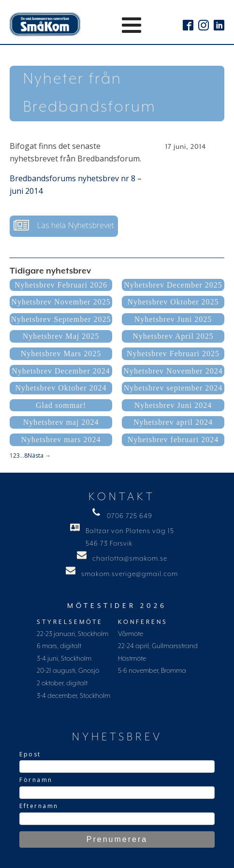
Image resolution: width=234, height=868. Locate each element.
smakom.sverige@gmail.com (130, 574)
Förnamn (36, 780)
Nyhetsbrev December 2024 (61, 371)
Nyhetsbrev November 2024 (173, 371)
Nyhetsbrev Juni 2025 (173, 319)
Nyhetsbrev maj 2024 (61, 422)
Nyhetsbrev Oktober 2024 (61, 388)
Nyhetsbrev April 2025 (173, 336)
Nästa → (39, 456)
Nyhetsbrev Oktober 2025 (173, 302)
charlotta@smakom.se (130, 559)
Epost (30, 754)
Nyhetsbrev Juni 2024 (173, 405)
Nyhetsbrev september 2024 (173, 388)
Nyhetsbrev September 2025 (61, 319)
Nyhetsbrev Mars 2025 (61, 354)
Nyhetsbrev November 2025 (61, 302)
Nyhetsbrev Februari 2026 (61, 285)
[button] (64, 226)
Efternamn (39, 806)
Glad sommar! (61, 405)
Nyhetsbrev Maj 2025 (61, 336)
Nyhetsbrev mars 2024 (61, 440)
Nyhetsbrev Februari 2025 (173, 354)
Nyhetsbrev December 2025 (173, 285)
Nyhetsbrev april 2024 (173, 422)
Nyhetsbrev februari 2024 (173, 440)
